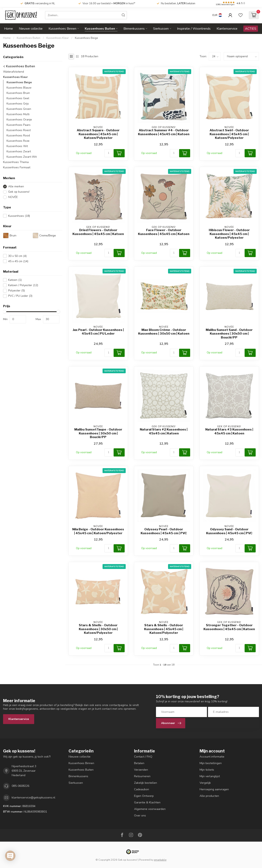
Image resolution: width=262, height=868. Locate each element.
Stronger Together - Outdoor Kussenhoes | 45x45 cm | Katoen (229, 627)
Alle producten (209, 796)
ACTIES (251, 29)
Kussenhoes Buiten (100, 29)
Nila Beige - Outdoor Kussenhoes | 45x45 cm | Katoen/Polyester (98, 531)
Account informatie (212, 757)
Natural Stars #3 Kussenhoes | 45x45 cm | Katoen (229, 431)
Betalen (139, 763)
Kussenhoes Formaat (17, 167)
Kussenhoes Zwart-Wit (22, 157)
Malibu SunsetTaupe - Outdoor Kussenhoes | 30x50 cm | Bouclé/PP (98, 433)
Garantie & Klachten (147, 802)
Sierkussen (161, 29)
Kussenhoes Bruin (18, 93)
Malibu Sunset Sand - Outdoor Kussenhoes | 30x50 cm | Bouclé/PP (229, 334)
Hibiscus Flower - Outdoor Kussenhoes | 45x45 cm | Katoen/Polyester (229, 234)
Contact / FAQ (143, 757)
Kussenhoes (19, 216)
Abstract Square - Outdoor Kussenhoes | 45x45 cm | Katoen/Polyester (98, 134)
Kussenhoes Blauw (19, 88)
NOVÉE (13, 197)
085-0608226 (20, 786)
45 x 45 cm (18, 261)
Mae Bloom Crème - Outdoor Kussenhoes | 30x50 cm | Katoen (164, 332)
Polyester (16, 291)
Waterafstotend (14, 72)
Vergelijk (205, 783)
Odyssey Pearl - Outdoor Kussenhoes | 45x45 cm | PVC (164, 531)
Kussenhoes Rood (18, 135)
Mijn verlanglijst (210, 776)
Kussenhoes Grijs (18, 104)
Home (8, 29)
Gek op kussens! (19, 192)
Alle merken (16, 186)
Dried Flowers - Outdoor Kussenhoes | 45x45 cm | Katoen (98, 232)
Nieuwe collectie (31, 29)
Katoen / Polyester (23, 285)
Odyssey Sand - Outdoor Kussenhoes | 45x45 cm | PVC (229, 531)
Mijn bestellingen (211, 763)
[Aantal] (108, 153)
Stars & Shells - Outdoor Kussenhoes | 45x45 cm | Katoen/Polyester (164, 629)
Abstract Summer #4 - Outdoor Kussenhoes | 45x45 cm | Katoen (164, 132)
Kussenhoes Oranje (19, 120)
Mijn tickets (207, 770)
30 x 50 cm (17, 256)
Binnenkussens (134, 29)
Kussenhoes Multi (18, 114)
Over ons (140, 816)
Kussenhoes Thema (16, 162)
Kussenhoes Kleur (58, 38)
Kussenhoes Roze (18, 141)
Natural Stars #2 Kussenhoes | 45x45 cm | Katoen (164, 431)
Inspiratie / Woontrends (194, 29)
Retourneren (142, 776)
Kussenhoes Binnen (62, 29)
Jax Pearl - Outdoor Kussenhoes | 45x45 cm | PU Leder (98, 332)
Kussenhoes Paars (19, 125)
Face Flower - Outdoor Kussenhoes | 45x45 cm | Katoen (164, 232)
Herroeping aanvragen (214, 789)
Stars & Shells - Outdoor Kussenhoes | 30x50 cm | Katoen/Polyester (98, 629)
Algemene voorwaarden (150, 809)
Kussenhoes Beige (86, 38)
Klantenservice (227, 29)
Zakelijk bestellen (146, 783)
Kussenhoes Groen (19, 109)
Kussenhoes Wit (17, 146)
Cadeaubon (142, 789)
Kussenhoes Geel (18, 98)
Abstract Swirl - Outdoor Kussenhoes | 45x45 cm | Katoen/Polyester (229, 134)
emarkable (160, 860)
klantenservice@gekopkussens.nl (33, 798)
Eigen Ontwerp (144, 796)
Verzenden (141, 770)
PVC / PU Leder (20, 296)
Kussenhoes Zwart (19, 151)
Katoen (15, 280)
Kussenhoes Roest (19, 130)
